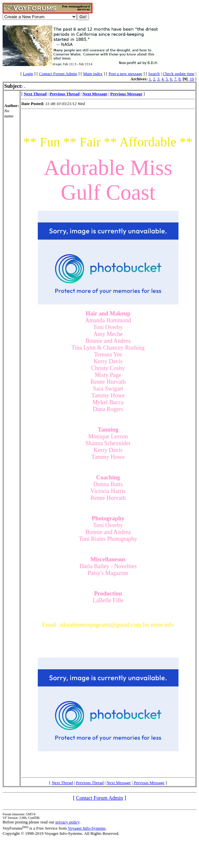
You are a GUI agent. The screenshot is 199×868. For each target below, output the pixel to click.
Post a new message (125, 74)
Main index (93, 74)
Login (28, 74)
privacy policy (67, 822)
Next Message (119, 783)
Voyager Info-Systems (87, 828)
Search (154, 74)
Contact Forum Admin (58, 74)
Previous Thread (90, 783)
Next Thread (62, 783)
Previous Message (149, 783)
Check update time (179, 74)
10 (192, 79)
